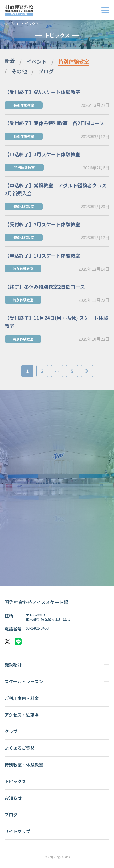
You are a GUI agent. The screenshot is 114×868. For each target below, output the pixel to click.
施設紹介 (13, 664)
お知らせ (13, 798)
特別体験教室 (74, 61)
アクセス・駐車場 (22, 715)
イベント (37, 61)
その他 (19, 71)
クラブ (11, 731)
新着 (10, 61)
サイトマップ (17, 831)
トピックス (30, 24)
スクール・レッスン (24, 681)
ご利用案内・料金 (22, 698)
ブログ (46, 71)
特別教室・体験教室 (24, 765)
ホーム (9, 24)
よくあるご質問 (20, 748)
